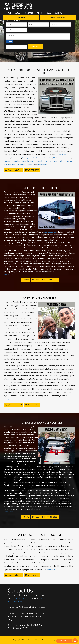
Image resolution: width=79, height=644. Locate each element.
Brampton (29, 164)
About (18, 13)
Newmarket (67, 158)
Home (9, 13)
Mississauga (42, 164)
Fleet (22, 17)
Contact (59, 13)
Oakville (21, 164)
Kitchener (34, 161)
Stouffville (25, 161)
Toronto (32, 158)
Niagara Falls (58, 161)
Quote (9, 170)
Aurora (38, 158)
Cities (40, 13)
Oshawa (7, 158)
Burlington (68, 161)
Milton (15, 164)
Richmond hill (47, 158)
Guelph (41, 161)
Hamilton (8, 164)
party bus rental (50, 232)
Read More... (9, 274)
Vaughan (17, 161)
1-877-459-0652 (49, 280)
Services (29, 13)
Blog (49, 13)
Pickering (65, 154)
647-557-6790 (58, 17)
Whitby (25, 158)
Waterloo (48, 161)
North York (8, 161)
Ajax (59, 154)
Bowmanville (16, 158)
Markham (57, 158)
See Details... (9, 512)
